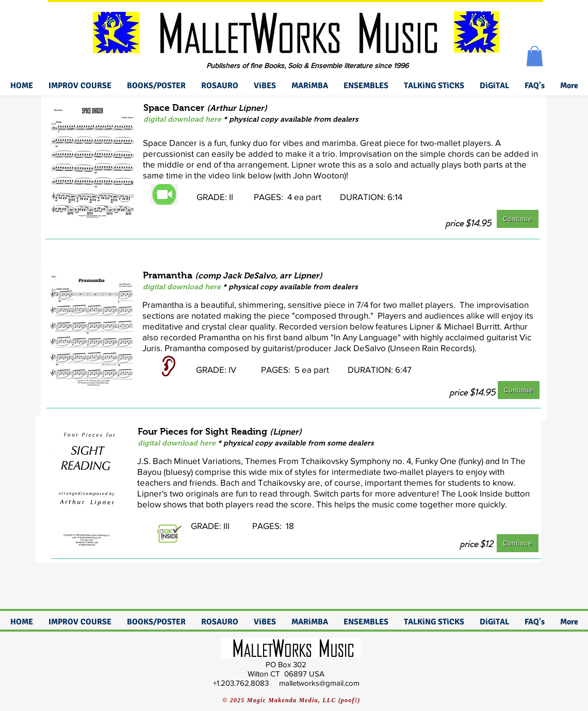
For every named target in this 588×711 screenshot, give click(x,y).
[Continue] (518, 219)
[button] (535, 56)
